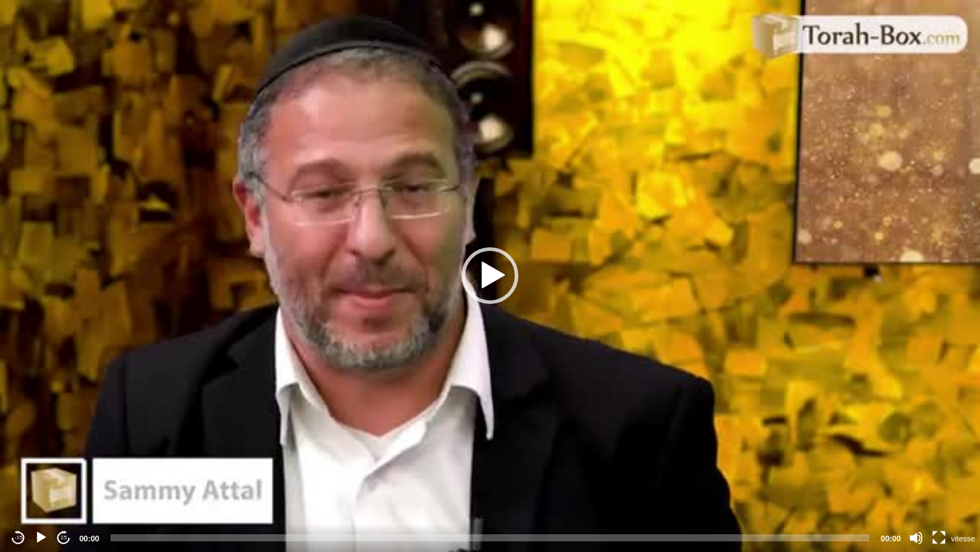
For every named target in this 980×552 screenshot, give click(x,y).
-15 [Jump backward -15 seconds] (18, 537)
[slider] (490, 538)
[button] (490, 276)
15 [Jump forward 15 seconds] (64, 537)
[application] (490, 276)
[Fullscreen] (939, 538)
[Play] (41, 538)
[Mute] (916, 538)
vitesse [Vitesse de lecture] (963, 539)
